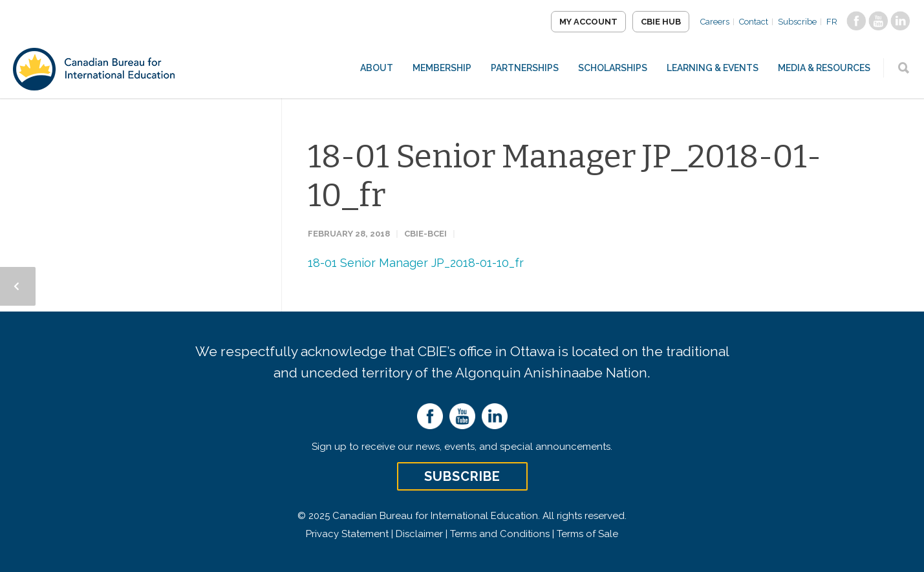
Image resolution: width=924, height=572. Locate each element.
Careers (715, 22)
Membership (442, 68)
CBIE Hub (661, 22)
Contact (754, 22)
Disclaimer (419, 534)
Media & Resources (824, 68)
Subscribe (797, 22)
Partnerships (525, 68)
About (377, 68)
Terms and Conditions (500, 534)
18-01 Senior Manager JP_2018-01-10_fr (416, 263)
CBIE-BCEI (425, 234)
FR (832, 22)
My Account (588, 22)
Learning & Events (713, 68)
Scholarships (613, 68)
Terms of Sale (587, 534)
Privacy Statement (347, 534)
